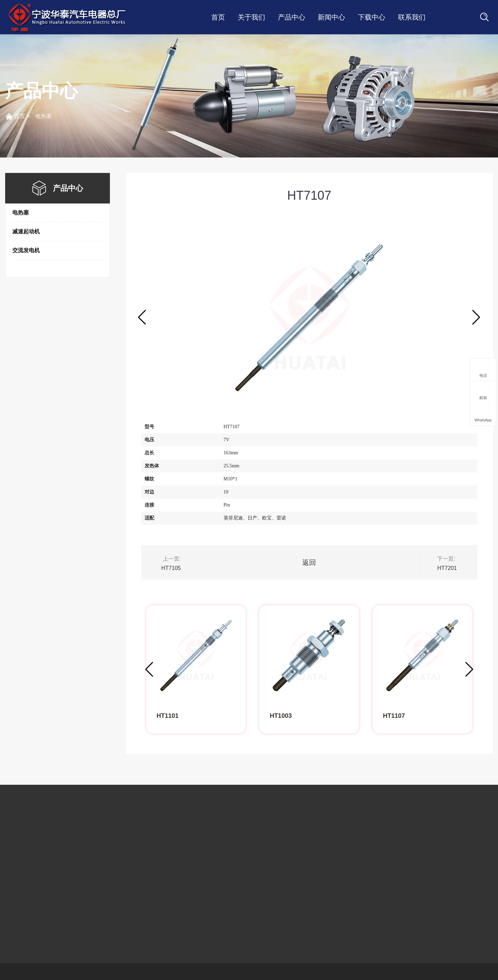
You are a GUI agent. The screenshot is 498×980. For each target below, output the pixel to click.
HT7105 (171, 568)
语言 (456, 17)
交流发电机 (26, 250)
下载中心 (372, 17)
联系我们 (412, 17)
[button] (476, 317)
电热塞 (44, 116)
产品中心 (292, 17)
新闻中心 (331, 17)
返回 (309, 562)
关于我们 (251, 17)
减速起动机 (26, 231)
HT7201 (447, 568)
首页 (218, 17)
